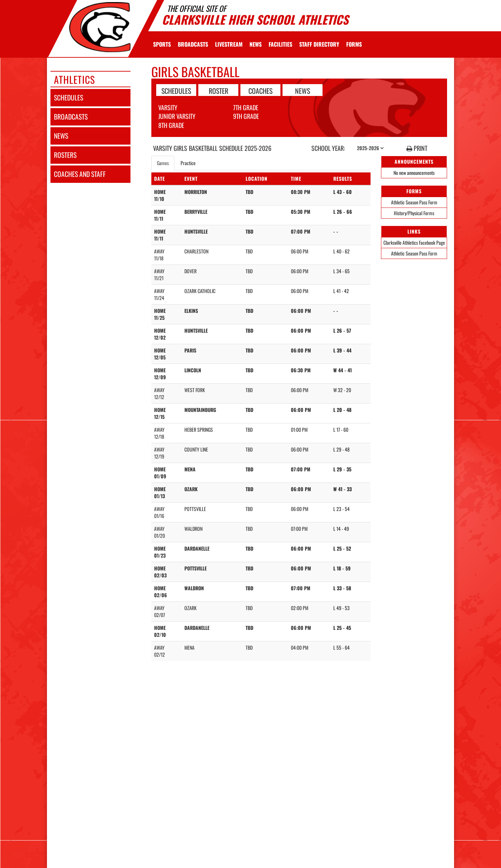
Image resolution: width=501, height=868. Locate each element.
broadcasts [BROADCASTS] (71, 117)
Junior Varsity (177, 116)
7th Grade (246, 107)
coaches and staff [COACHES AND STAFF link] (80, 174)
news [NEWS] (61, 136)
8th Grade (171, 125)
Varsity (168, 107)
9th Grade (246, 116)
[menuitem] (193, 44)
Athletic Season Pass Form (414, 202)
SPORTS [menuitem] (162, 44)
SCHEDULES (176, 90)
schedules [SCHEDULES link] (69, 98)
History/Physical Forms (414, 213)
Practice (188, 163)
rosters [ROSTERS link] (65, 155)
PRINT (417, 148)
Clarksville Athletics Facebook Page (414, 242)
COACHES (260, 90)
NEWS (303, 90)
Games (163, 163)
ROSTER (218, 90)
